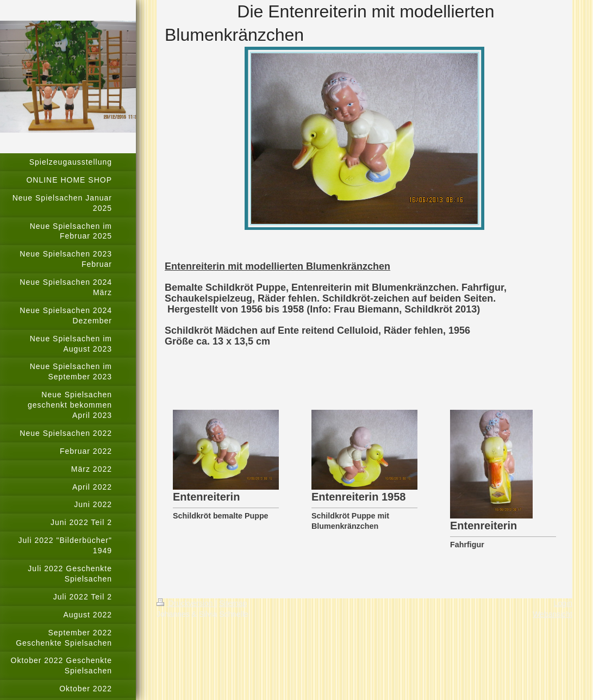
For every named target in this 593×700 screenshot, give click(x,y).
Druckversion (186, 603)
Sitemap (233, 603)
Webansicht (553, 614)
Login (563, 603)
